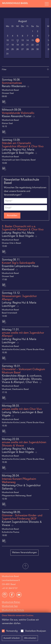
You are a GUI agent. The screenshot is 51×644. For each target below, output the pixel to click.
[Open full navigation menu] (47, 4)
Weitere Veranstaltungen (24, 553)
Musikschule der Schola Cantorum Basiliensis (13, 612)
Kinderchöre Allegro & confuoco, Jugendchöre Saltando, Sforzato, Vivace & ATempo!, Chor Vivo (22, 379)
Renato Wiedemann (14, 86)
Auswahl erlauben (12, 638)
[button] (25, 566)
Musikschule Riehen (11, 602)
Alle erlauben (30, 638)
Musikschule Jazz (10, 606)
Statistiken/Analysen (36, 631)
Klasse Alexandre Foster (17, 116)
